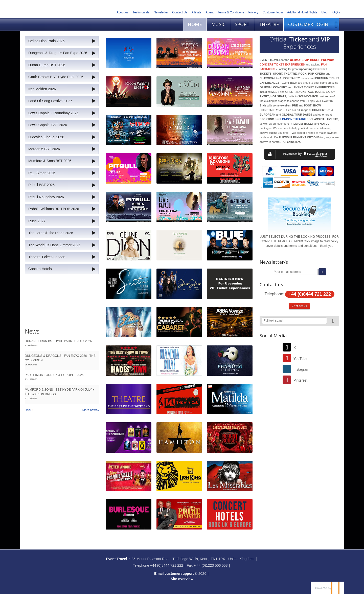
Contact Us (180, 12)
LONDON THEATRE (293, 119)
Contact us (299, 306)
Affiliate (197, 12)
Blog (325, 12)
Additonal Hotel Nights (302, 12)
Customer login (273, 12)
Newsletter (161, 12)
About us (122, 12)
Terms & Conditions (231, 12)
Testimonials (141, 12)
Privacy (253, 12)
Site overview (182, 579)
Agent (209, 12)
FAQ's (336, 12)
